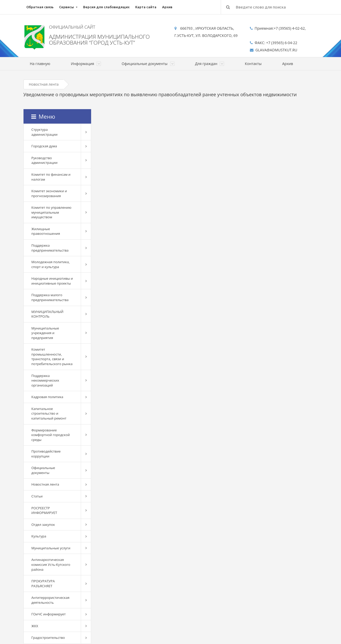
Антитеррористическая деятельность (50, 600)
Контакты (253, 64)
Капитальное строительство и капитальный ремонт (49, 413)
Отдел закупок (43, 525)
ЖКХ (35, 626)
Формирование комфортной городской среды (51, 435)
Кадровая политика (47, 397)
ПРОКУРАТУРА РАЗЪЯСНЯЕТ (43, 583)
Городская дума (44, 146)
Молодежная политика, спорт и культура (51, 264)
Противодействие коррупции (46, 454)
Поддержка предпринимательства (50, 248)
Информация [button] (86, 64)
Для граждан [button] (210, 64)
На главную (40, 64)
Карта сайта (146, 7)
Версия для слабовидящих (106, 7)
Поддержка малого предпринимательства (50, 297)
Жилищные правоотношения (46, 231)
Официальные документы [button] (148, 64)
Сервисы (66, 7)
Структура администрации (45, 132)
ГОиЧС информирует (49, 614)
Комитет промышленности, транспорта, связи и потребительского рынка (52, 357)
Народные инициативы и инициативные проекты (52, 281)
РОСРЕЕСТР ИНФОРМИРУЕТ (44, 510)
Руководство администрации (45, 160)
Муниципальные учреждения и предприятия (45, 333)
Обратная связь (40, 7)
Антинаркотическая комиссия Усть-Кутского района (51, 564)
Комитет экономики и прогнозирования (49, 193)
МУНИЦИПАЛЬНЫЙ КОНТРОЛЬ (47, 314)
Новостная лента (44, 84)
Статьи (37, 496)
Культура (39, 536)
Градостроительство (48, 638)
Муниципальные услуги (51, 548)
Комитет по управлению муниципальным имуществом (51, 212)
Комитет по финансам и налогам (51, 177)
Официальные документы (43, 470)
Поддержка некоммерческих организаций (45, 380)
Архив (167, 7)
